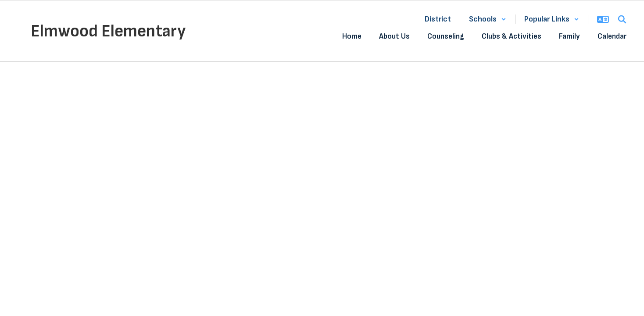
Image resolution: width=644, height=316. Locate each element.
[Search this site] (622, 19)
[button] (488, 19)
